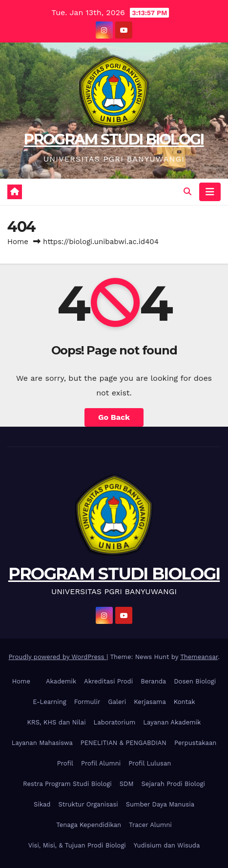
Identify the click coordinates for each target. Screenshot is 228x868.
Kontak (185, 702)
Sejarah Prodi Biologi (173, 784)
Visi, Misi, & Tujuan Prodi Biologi (77, 845)
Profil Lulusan (150, 763)
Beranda (153, 681)
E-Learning (50, 702)
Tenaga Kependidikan (89, 825)
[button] (187, 192)
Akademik (61, 681)
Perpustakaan (195, 743)
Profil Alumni (101, 763)
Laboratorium (115, 722)
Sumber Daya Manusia (160, 804)
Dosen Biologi (195, 681)
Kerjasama (150, 702)
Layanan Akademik (172, 722)
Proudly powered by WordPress (57, 657)
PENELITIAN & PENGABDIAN (124, 743)
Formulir (87, 702)
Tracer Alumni (150, 825)
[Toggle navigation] (210, 192)
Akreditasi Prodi (108, 681)
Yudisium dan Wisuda (167, 845)
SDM (127, 784)
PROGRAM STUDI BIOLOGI (114, 139)
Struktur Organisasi (88, 804)
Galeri (117, 702)
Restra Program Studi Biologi (67, 784)
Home (18, 242)
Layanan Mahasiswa (42, 743)
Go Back (114, 417)
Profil (65, 763)
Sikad (42, 804)
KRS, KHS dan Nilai (57, 722)
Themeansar (199, 657)
